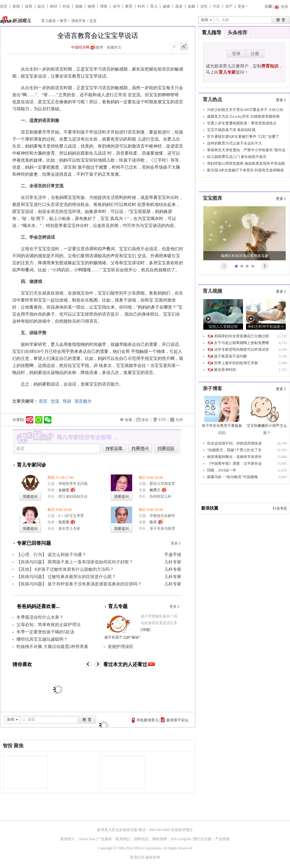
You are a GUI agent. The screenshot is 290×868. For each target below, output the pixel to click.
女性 (204, 6)
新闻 (16, 6)
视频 (79, 6)
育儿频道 (49, 21)
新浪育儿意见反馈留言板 (117, 830)
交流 (55, 401)
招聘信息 (141, 839)
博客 (104, 6)
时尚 (141, 6)
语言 (43, 401)
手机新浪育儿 (147, 720)
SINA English (181, 839)
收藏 (191, 6)
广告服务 (105, 839)
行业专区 (280, 508)
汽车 (216, 6)
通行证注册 (202, 839)
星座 (179, 6)
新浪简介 (67, 839)
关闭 (179, 420)
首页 (4, 6)
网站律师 (160, 839)
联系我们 (123, 839)
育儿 (154, 6)
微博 (91, 6)
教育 (129, 6)
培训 (67, 401)
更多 (241, 6)
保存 (145, 420)
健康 (166, 6)
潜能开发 (78, 21)
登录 (236, 54)
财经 (54, 6)
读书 (116, 6)
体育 (29, 6)
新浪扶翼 (210, 508)
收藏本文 (114, 47)
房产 (229, 6)
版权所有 (153, 857)
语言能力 (83, 401)
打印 (162, 420)
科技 (66, 6)
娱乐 (41, 6)
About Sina (87, 839)
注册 (268, 6)
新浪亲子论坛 (177, 720)
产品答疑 (223, 839)
